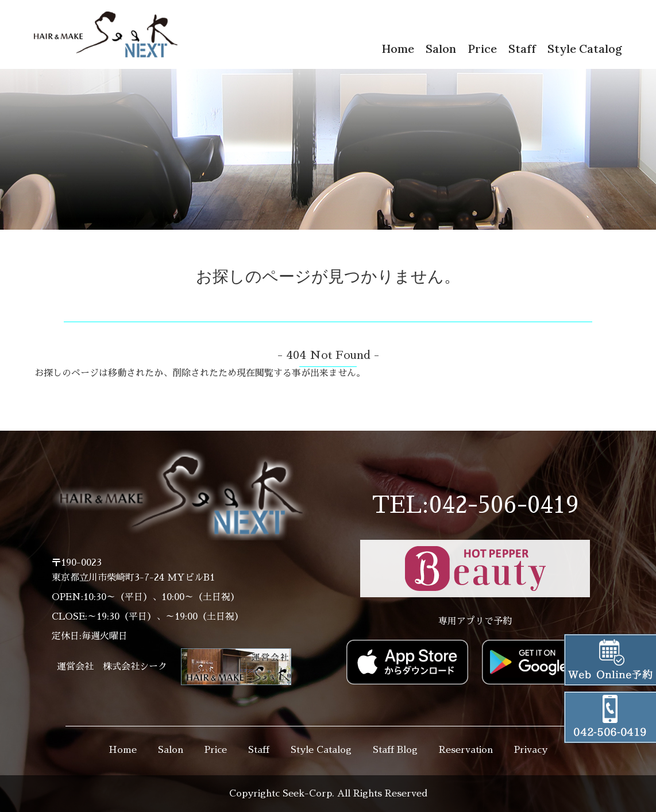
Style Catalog (585, 49)
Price (482, 49)
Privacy (531, 750)
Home (398, 49)
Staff (522, 49)
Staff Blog (395, 750)
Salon (441, 49)
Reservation (466, 750)
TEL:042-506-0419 (475, 505)
